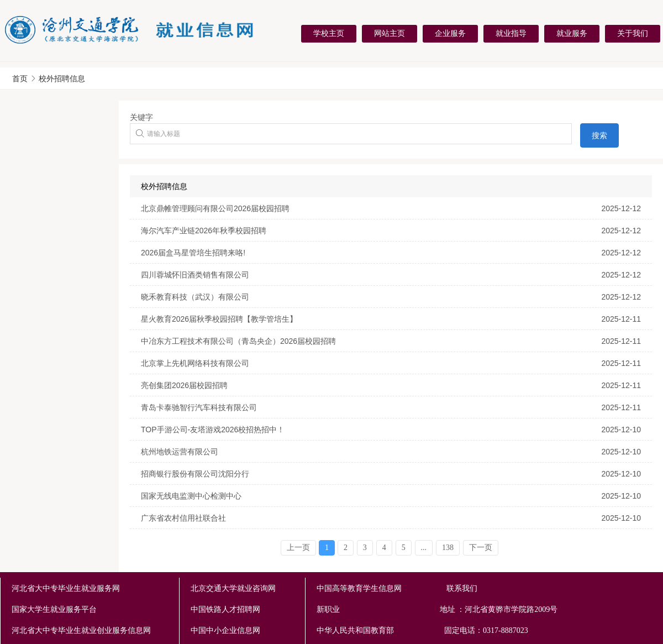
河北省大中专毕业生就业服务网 (66, 588)
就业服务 (572, 33)
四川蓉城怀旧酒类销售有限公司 (195, 275)
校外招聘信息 (62, 78)
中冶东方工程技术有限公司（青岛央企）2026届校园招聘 (238, 341)
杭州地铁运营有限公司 (180, 452)
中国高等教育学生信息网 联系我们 (397, 588)
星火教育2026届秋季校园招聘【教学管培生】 (219, 319)
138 (448, 548)
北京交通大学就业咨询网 (233, 588)
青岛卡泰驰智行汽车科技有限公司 (199, 407)
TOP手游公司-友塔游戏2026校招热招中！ (213, 430)
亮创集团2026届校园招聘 (184, 385)
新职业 (423, 610)
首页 (20, 78)
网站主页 (390, 33)
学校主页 (329, 33)
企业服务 (450, 33)
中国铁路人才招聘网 (225, 609)
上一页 (298, 548)
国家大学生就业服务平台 (54, 609)
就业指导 (511, 33)
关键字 (141, 117)
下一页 (481, 548)
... (424, 548)
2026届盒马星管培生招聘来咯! (193, 253)
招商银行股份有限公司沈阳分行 (195, 474)
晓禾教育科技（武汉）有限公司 (195, 297)
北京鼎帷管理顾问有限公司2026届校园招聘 (215, 208)
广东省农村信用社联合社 (183, 518)
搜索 (599, 135)
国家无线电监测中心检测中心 (191, 496)
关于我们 (633, 33)
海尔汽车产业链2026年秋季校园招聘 (204, 231)
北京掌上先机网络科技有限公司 (195, 363)
